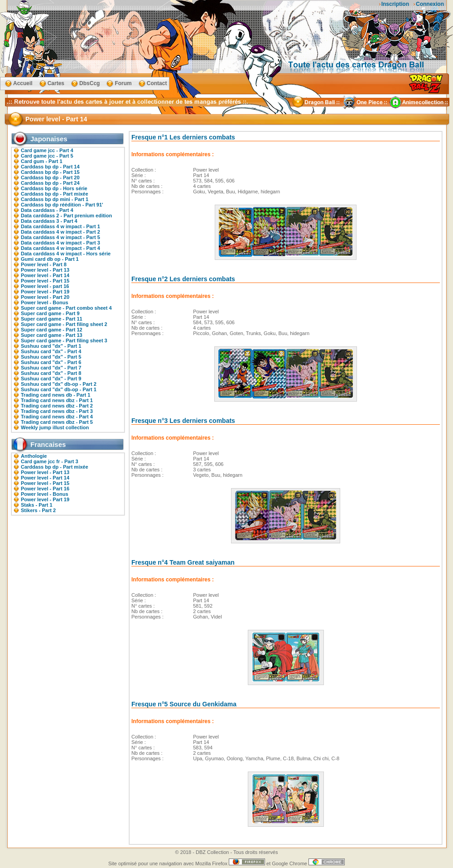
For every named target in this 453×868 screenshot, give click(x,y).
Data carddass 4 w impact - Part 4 (60, 248)
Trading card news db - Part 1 (55, 395)
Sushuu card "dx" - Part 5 (51, 357)
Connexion (430, 4)
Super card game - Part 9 (50, 313)
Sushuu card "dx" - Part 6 (51, 362)
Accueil (23, 83)
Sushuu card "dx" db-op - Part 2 (59, 384)
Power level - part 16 (45, 286)
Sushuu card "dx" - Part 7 (51, 368)
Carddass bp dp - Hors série (54, 188)
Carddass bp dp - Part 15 (50, 172)
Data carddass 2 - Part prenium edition (66, 216)
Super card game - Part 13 (52, 335)
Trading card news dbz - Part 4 (57, 417)
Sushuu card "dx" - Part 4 (51, 351)
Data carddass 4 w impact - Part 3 (60, 243)
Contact (157, 83)
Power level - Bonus (45, 302)
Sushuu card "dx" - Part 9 (51, 379)
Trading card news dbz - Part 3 (57, 411)
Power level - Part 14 (45, 275)
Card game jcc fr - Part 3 (50, 461)
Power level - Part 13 (45, 270)
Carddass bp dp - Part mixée (55, 194)
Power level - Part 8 (44, 264)
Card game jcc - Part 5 (47, 156)
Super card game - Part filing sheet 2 (64, 324)
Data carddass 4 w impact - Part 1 (60, 226)
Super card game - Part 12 (52, 330)
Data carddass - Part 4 (47, 210)
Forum (123, 83)
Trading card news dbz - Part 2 (57, 406)
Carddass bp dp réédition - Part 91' (62, 205)
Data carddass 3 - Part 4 (49, 221)
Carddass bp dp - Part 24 (50, 183)
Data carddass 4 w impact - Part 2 (60, 232)
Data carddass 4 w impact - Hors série (66, 254)
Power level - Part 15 (45, 281)
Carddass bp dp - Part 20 (50, 177)
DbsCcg (89, 83)
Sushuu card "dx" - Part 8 (51, 373)
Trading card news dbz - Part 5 (57, 422)
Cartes (56, 83)
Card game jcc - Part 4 (47, 150)
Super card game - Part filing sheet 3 (64, 340)
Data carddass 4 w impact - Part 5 (60, 237)
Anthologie (34, 456)
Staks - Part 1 (37, 505)
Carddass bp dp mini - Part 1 (55, 199)
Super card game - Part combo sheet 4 (66, 308)
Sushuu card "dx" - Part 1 (51, 346)
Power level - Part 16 (45, 489)
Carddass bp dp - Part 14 (50, 167)
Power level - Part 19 (45, 292)
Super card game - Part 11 (52, 319)
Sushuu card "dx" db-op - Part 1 (59, 389)
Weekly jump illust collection (55, 427)
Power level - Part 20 (45, 297)
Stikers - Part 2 (38, 510)
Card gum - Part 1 (42, 161)
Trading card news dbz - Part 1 (57, 400)
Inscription (395, 4)
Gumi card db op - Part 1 (50, 259)
